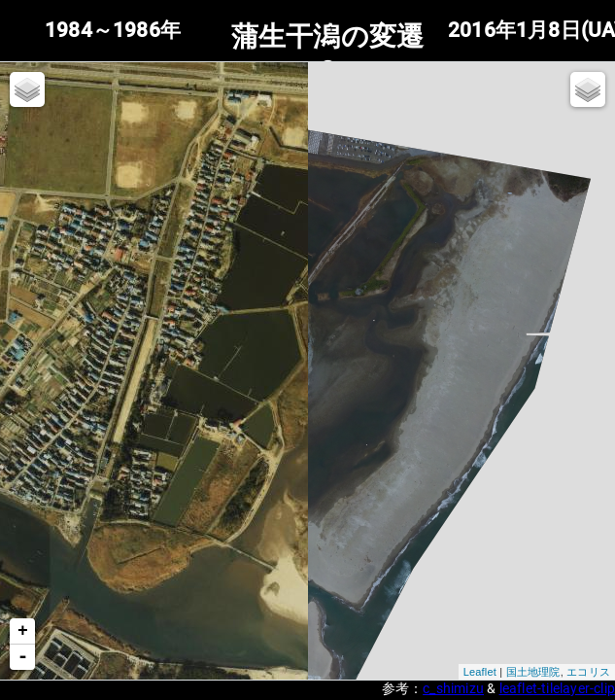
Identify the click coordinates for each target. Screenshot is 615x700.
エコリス (588, 672)
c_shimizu (453, 688)
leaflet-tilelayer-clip (557, 688)
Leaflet (480, 672)
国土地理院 (533, 672)
